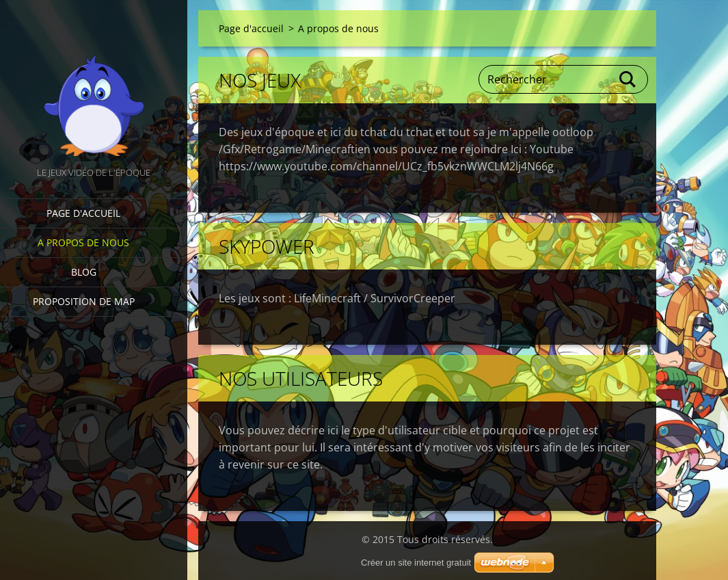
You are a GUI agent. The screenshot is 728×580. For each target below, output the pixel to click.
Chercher (628, 79)
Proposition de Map (84, 301)
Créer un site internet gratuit (416, 563)
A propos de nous (83, 242)
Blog (84, 272)
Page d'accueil (83, 213)
